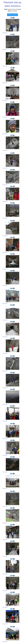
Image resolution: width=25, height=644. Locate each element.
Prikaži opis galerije (12, 15)
